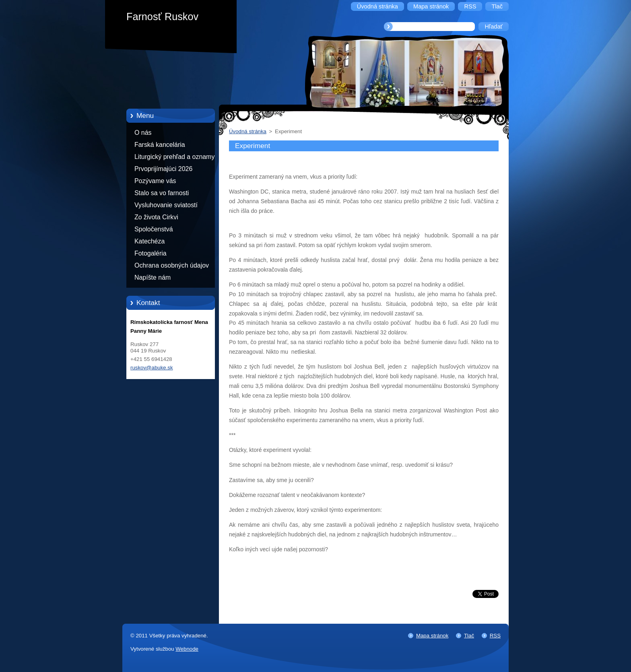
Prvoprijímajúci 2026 (163, 169)
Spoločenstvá (154, 229)
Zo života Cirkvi (156, 217)
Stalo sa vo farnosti (162, 193)
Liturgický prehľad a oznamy (174, 157)
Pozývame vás (155, 181)
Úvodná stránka (248, 131)
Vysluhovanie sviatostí (166, 205)
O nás (143, 133)
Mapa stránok (432, 636)
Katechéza (150, 241)
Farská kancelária (160, 145)
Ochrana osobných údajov (172, 265)
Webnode (187, 649)
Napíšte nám (153, 277)
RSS (495, 636)
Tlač (469, 636)
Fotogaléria (151, 253)
